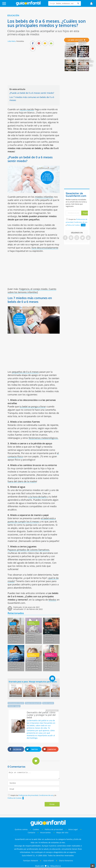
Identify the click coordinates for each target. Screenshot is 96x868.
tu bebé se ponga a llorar (33, 406)
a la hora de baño (37, 497)
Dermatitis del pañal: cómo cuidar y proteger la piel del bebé (71, 49)
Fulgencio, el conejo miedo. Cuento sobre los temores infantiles (32, 291)
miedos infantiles (44, 197)
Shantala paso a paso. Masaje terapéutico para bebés (33, 682)
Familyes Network (30, 861)
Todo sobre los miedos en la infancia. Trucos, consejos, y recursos (50, 634)
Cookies (36, 829)
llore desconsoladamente (45, 248)
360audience (55, 866)
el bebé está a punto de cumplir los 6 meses (32, 520)
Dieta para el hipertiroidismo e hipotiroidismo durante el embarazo (86, 64)
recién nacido (27, 109)
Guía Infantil (49, 861)
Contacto (31, 833)
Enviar (52, 804)
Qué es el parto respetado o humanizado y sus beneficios (72, 64)
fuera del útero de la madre (22, 481)
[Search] (78, 3)
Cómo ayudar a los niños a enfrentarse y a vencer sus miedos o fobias (15, 634)
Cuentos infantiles (32, 623)
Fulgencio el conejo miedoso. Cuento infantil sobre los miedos (33, 634)
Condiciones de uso (46, 795)
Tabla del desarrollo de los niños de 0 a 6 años (51, 664)
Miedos (52, 600)
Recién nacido (48, 703)
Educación (13, 15)
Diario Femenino (66, 861)
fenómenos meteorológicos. (43, 438)
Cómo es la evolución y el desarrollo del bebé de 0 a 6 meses (33, 664)
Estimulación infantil (16, 703)
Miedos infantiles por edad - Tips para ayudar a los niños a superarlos (15, 662)
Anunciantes (45, 833)
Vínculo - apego (14, 706)
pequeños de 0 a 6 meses (25, 372)
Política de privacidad (54, 829)
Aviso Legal (73, 829)
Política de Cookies (15, 798)
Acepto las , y (76, 222)
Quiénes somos (21, 829)
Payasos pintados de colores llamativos (28, 550)
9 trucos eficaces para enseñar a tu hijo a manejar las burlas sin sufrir (83, 48)
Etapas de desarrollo (32, 655)
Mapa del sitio (62, 833)
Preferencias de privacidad (28, 795)
